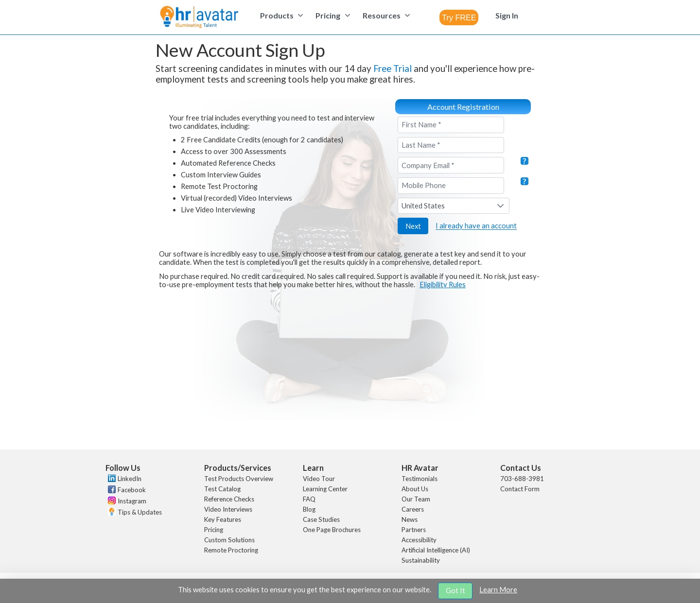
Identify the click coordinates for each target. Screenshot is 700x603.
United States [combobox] (423, 206)
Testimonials (420, 479)
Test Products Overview (239, 479)
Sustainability (421, 560)
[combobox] (459, 17)
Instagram (132, 501)
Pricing (214, 530)
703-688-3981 (522, 479)
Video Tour (319, 479)
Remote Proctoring (231, 550)
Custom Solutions (229, 540)
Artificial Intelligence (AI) (436, 550)
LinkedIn (130, 479)
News (410, 519)
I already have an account (476, 226)
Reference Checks (229, 499)
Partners (414, 530)
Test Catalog (222, 489)
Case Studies (321, 519)
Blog (309, 509)
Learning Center (325, 489)
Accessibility (419, 540)
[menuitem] (280, 15)
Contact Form (520, 489)
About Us (415, 489)
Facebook (132, 490)
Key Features (223, 519)
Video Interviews (228, 509)
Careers (413, 509)
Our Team (416, 499)
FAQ (309, 499)
